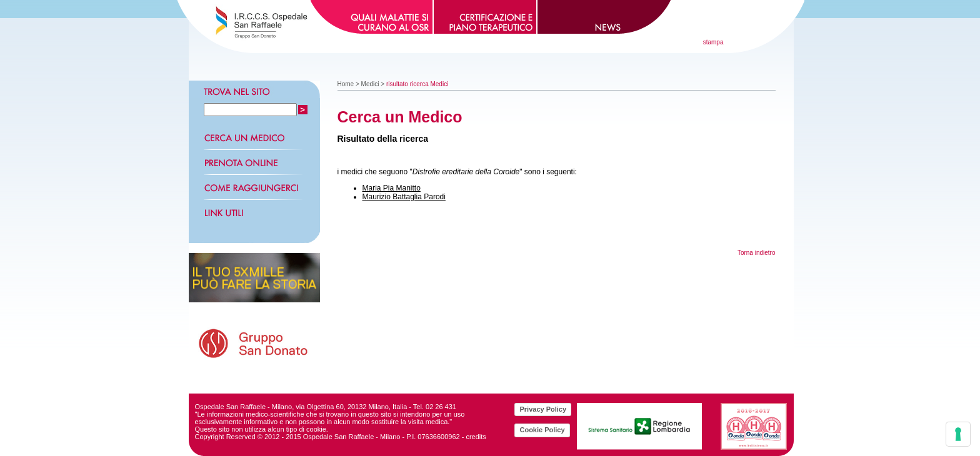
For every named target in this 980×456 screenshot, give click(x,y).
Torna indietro (757, 253)
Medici (370, 84)
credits (476, 437)
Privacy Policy (543, 409)
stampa (713, 42)
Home (346, 84)
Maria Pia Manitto (392, 188)
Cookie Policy (542, 430)
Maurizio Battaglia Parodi (404, 197)
